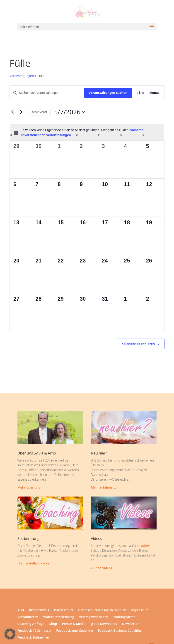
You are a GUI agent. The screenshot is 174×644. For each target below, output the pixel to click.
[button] (10, 634)
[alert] (87, 133)
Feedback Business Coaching (120, 631)
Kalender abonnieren (138, 344)
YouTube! (142, 546)
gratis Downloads (104, 624)
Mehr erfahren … (104, 487)
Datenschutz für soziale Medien (102, 610)
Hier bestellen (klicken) (35, 563)
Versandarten (28, 617)
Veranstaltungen (22, 76)
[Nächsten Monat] (21, 112)
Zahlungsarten (124, 617)
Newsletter (130, 624)
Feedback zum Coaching (75, 631)
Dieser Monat (39, 112)
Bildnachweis (39, 610)
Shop (53, 624)
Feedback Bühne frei (33, 638)
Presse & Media (74, 624)
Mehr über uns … (30, 487)
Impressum (140, 610)
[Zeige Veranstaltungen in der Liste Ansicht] (141, 93)
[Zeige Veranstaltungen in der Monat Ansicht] (154, 93)
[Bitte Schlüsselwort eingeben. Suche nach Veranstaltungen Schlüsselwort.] (47, 93)
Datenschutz (64, 610)
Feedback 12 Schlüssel (34, 631)
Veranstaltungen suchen (108, 93)
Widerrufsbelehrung (59, 617)
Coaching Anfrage (31, 624)
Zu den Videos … (103, 568)
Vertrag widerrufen (94, 617)
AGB (21, 610)
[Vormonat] (12, 112)
